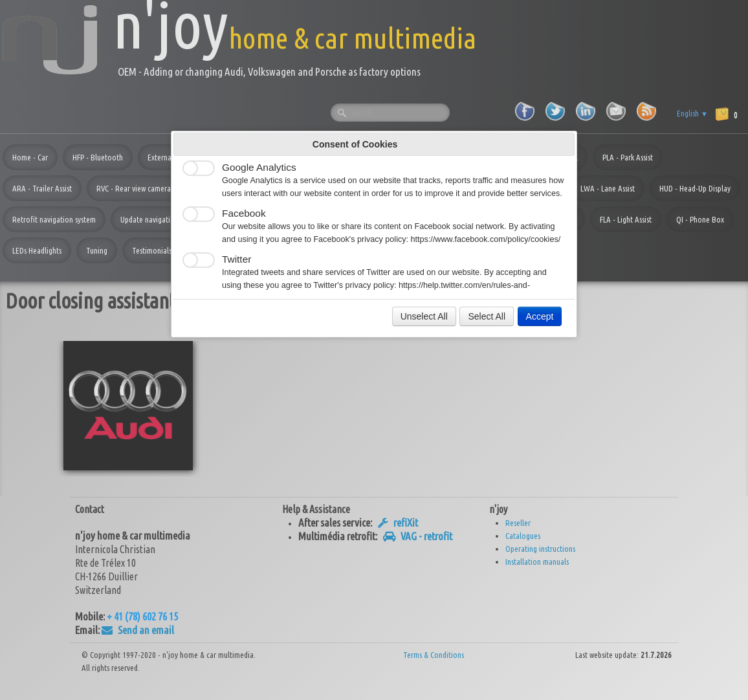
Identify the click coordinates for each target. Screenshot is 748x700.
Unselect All (424, 316)
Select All (487, 316)
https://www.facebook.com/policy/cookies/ (486, 239)
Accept (540, 316)
